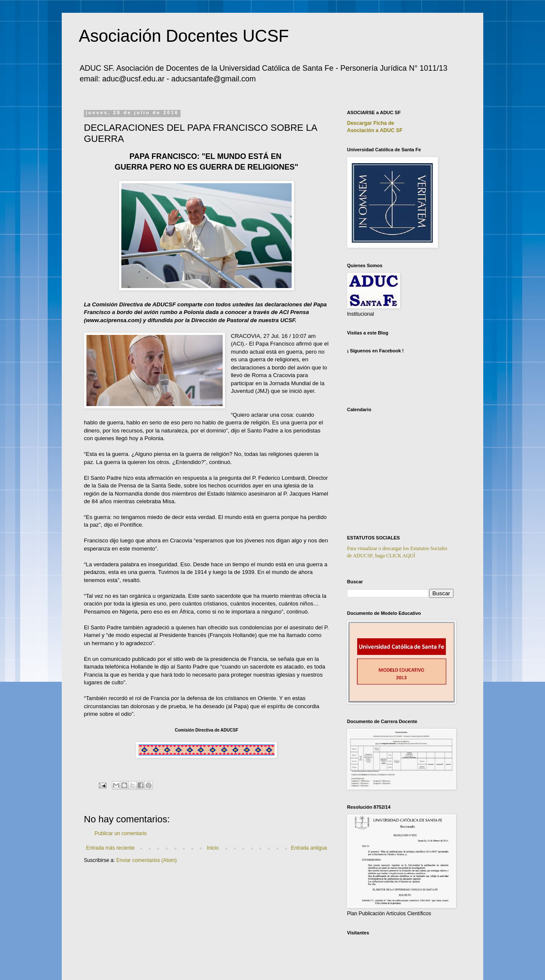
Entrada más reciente (110, 848)
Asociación (375, 130)
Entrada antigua (309, 848)
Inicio (213, 848)
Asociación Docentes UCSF (184, 36)
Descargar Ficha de (371, 123)
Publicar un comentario (121, 833)
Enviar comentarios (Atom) (146, 860)
